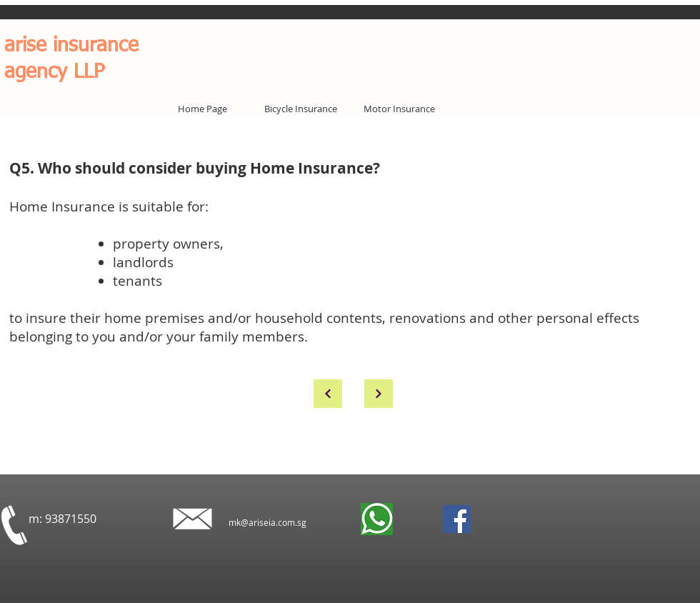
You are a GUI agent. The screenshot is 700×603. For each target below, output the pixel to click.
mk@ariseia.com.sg (267, 522)
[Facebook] (457, 519)
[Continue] (328, 394)
